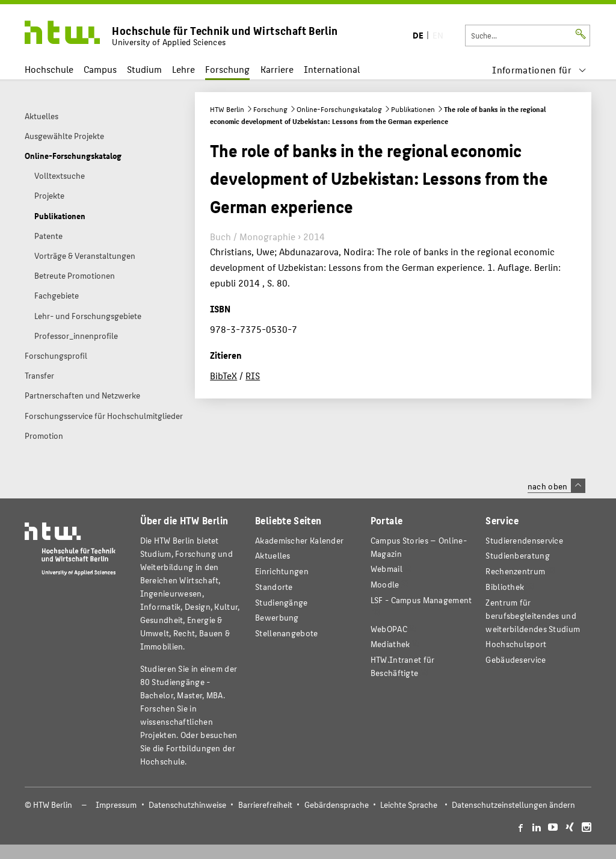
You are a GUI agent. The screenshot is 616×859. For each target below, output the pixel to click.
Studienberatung (517, 555)
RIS (253, 375)
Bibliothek (505, 587)
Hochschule (49, 69)
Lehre (183, 69)
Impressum (116, 805)
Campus (100, 69)
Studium (144, 69)
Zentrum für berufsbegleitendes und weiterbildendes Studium (533, 616)
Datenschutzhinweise (187, 805)
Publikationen (413, 109)
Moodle (385, 584)
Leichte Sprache (409, 805)
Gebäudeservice (516, 659)
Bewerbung (277, 617)
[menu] (539, 70)
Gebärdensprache (337, 805)
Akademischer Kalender (299, 540)
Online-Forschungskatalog (339, 109)
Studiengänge (282, 602)
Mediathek (390, 644)
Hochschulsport (516, 644)
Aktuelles (273, 555)
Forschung (227, 69)
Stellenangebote (286, 633)
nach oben (556, 486)
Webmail (387, 569)
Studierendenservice (524, 540)
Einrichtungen (282, 571)
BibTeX (223, 375)
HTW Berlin (227, 109)
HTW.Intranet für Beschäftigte (403, 666)
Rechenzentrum (515, 571)
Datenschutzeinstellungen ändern (513, 805)
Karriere (277, 69)
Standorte (274, 587)
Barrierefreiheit (265, 805)
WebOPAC (389, 629)
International (332, 69)
